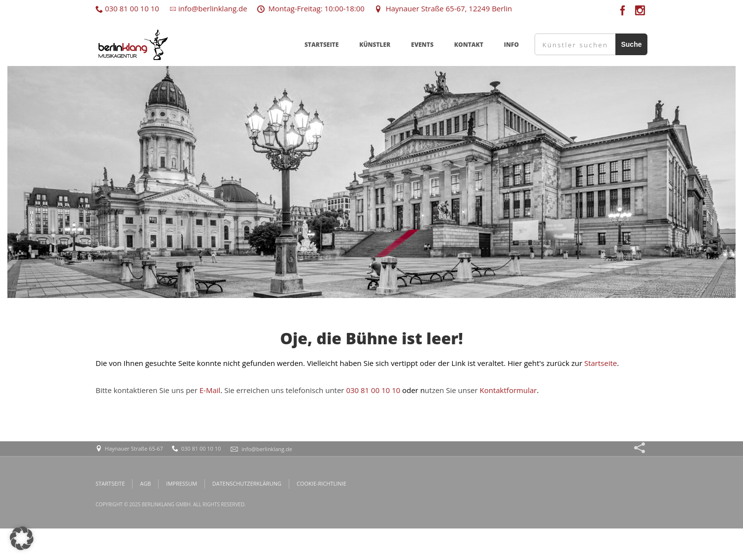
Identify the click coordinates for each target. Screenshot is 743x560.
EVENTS (422, 45)
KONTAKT (469, 45)
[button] (22, 538)
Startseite (601, 363)
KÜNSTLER (375, 45)
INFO (511, 45)
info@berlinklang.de (208, 8)
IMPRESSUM (181, 483)
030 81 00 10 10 (127, 8)
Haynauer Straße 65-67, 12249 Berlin (443, 8)
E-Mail (210, 390)
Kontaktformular (508, 390)
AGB (145, 483)
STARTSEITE (321, 45)
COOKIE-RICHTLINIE (321, 483)
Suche (631, 44)
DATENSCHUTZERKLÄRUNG (247, 483)
